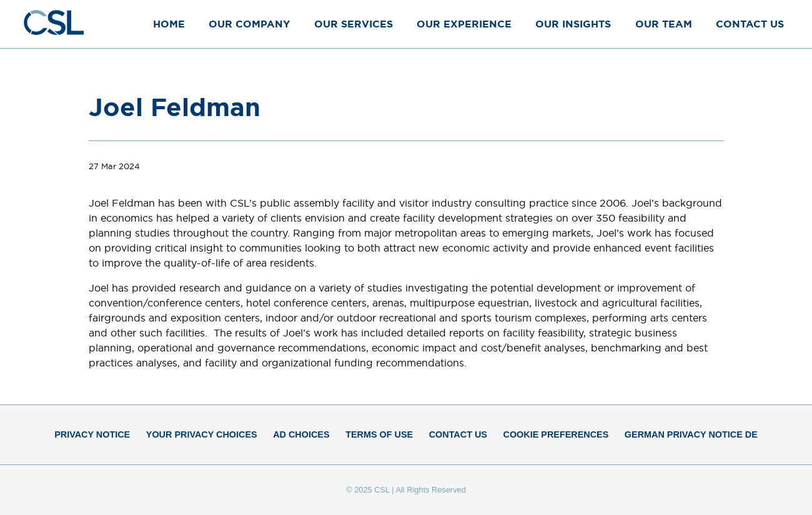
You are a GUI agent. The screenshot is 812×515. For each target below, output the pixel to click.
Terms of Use (379, 434)
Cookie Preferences (556, 434)
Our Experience (464, 24)
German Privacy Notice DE (691, 434)
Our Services (354, 24)
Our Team (664, 24)
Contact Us (750, 24)
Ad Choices (301, 434)
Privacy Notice (92, 434)
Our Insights (573, 24)
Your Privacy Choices (202, 434)
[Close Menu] (790, 23)
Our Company (249, 24)
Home (169, 24)
